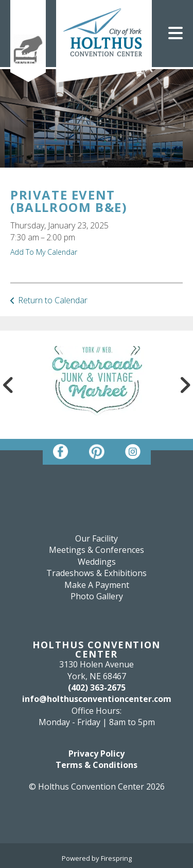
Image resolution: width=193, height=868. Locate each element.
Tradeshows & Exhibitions (97, 573)
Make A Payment (28, 59)
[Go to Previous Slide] (8, 385)
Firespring (116, 858)
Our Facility (97, 538)
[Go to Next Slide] (185, 385)
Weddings (97, 562)
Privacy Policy (97, 754)
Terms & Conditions (97, 765)
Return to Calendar (53, 300)
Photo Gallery (97, 596)
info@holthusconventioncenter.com (97, 699)
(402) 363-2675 (97, 687)
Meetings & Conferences (97, 550)
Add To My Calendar (44, 252)
